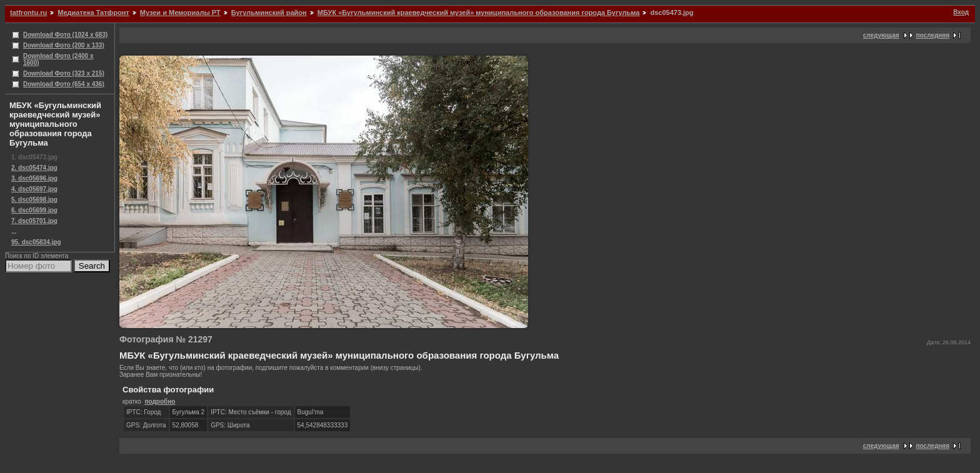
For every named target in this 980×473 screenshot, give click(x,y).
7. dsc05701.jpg (34, 221)
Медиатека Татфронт (93, 12)
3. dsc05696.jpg (34, 178)
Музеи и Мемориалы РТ (180, 12)
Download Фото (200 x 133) (64, 45)
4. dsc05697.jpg (34, 189)
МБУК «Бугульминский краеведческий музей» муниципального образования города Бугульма (479, 12)
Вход (961, 12)
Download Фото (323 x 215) (64, 73)
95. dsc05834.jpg (36, 242)
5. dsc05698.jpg (34, 200)
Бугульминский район (269, 12)
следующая (881, 35)
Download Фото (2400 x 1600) (58, 59)
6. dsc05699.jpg (34, 210)
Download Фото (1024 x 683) (65, 35)
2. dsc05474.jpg (34, 168)
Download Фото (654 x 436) (64, 84)
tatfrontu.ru (28, 12)
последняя (933, 35)
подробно (160, 401)
